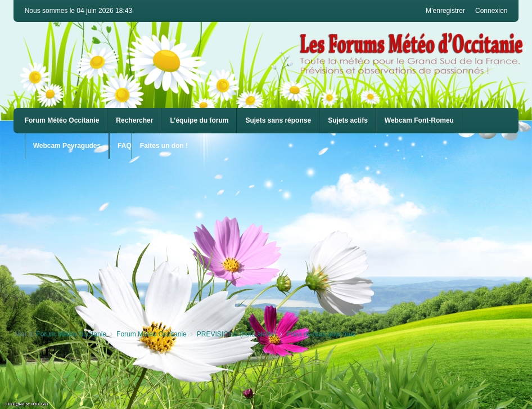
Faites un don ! (164, 146)
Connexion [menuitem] (491, 11)
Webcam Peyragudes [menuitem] (67, 146)
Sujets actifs (348, 120)
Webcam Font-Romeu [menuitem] (419, 120)
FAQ (125, 146)
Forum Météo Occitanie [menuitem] (62, 120)
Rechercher (134, 120)
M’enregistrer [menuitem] (445, 11)
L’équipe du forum (199, 120)
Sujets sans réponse (278, 120)
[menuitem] (419, 121)
